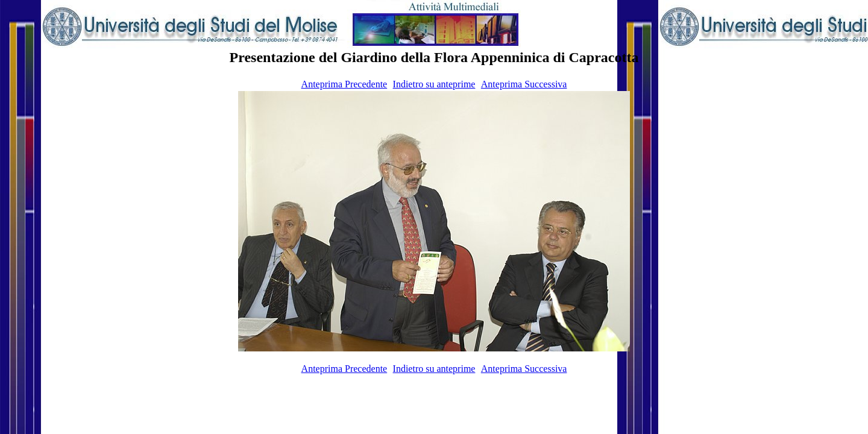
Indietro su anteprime (434, 84)
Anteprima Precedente (344, 84)
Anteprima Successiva (524, 84)
